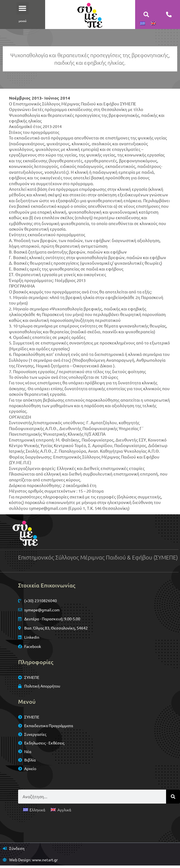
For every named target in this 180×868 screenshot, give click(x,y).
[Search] (173, 799)
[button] (23, 8)
